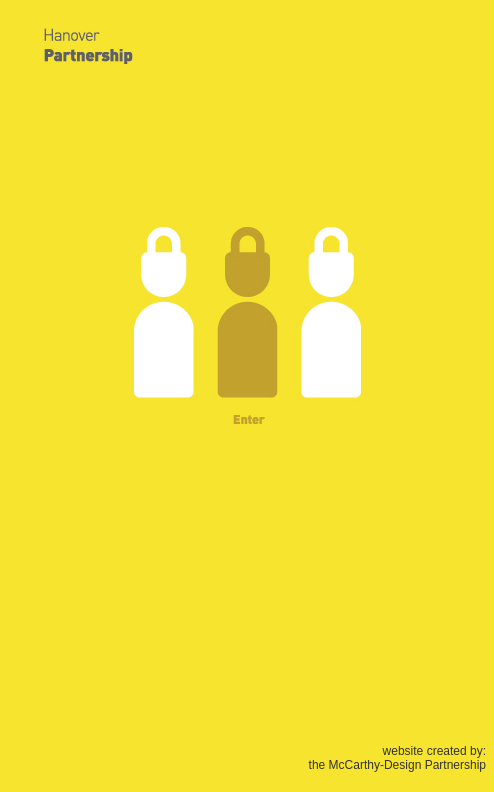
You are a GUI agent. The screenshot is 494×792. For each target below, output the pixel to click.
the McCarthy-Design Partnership (397, 765)
